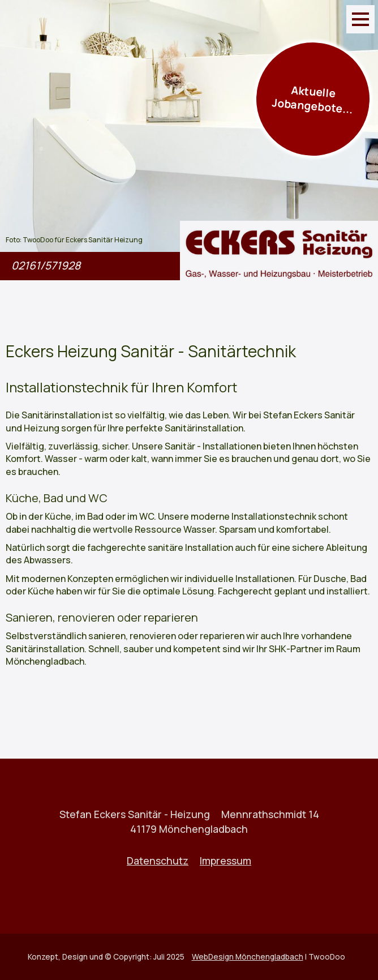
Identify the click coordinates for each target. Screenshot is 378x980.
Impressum (225, 861)
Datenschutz (158, 861)
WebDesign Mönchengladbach (248, 957)
